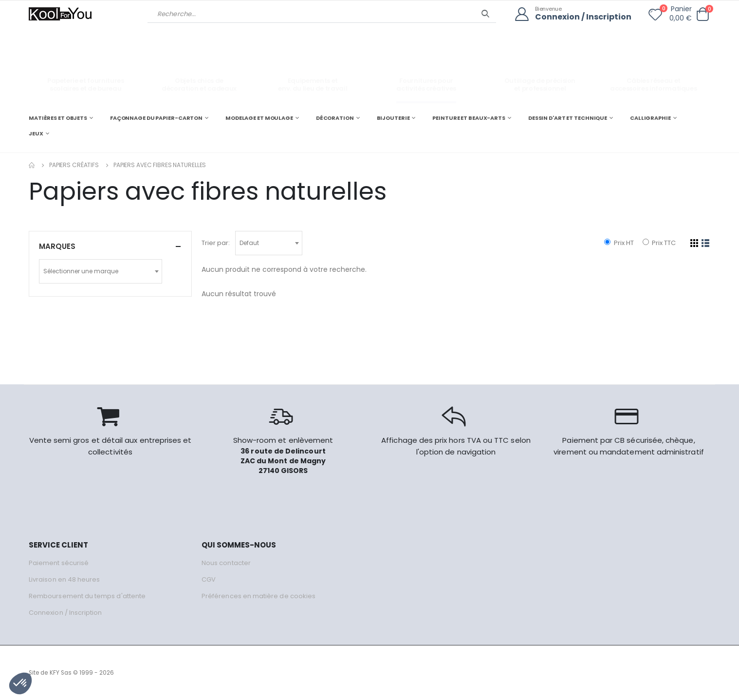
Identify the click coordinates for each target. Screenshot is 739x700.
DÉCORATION (335, 118)
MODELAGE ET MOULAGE (259, 118)
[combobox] (269, 243)
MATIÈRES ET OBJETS (58, 118)
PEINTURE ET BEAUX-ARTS (469, 118)
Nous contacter (226, 563)
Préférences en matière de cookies (259, 596)
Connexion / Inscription (583, 17)
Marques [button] (57, 246)
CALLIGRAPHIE (650, 118)
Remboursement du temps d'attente (87, 596)
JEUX (36, 133)
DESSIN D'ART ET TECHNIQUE (568, 118)
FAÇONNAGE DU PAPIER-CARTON (156, 118)
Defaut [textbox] (249, 243)
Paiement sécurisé (59, 563)
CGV (209, 579)
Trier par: (216, 243)
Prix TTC (659, 243)
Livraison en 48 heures (64, 579)
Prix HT (619, 243)
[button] (702, 14)
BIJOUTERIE (393, 118)
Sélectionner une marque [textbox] (81, 271)
